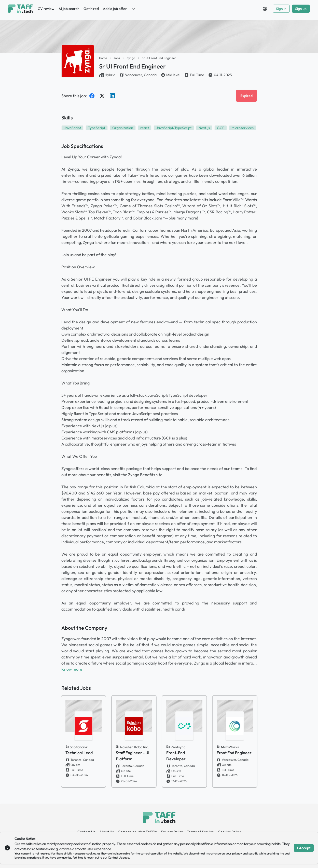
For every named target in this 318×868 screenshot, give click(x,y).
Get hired (91, 9)
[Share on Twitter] (102, 96)
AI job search (69, 9)
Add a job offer (115, 9)
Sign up (301, 9)
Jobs (117, 58)
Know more (72, 669)
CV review (46, 9)
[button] (134, 9)
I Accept (304, 848)
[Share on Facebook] (92, 96)
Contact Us (115, 857)
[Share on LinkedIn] (112, 96)
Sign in (281, 9)
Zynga (131, 58)
